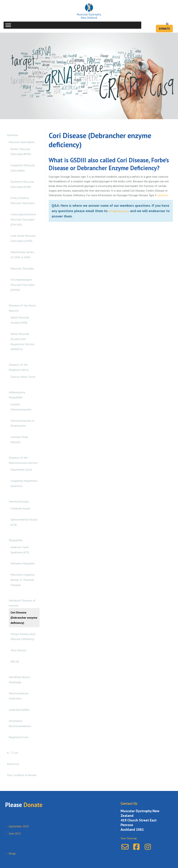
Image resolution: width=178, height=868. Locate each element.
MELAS (15, 661)
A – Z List (13, 753)
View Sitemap (129, 838)
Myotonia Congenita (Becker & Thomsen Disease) (23, 580)
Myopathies (16, 540)
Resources (13, 764)
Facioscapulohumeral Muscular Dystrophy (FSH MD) (23, 219)
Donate (164, 29)
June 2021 (15, 833)
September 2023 (19, 826)
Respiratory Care (18, 737)
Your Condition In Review (22, 775)
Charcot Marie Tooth (23, 377)
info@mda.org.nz (119, 211)
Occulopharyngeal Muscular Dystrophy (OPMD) (22, 285)
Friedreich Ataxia (20, 508)
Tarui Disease (18, 650)
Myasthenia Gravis (21, 469)
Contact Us (129, 803)
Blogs (12, 853)
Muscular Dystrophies (22, 142)
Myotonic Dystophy (22, 268)
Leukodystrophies (19, 710)
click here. (163, 195)
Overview (13, 135)
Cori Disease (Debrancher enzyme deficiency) (24, 618)
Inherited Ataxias (19, 501)
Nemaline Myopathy (23, 563)
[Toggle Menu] (8, 25)
